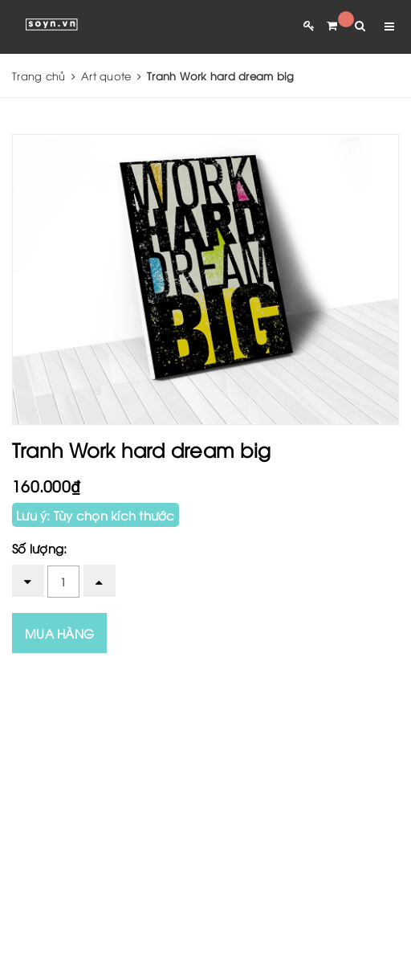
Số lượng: (39, 548)
